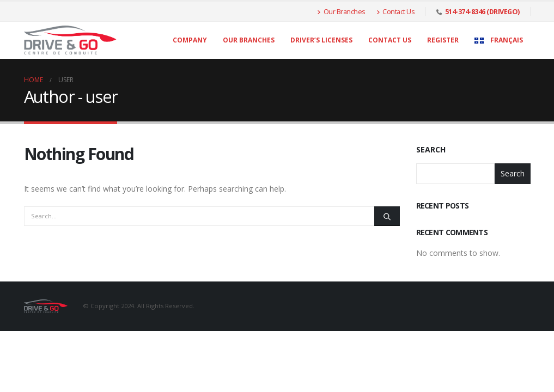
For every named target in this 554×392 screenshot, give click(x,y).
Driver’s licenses (321, 40)
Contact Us (396, 11)
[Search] (387, 216)
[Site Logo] (70, 40)
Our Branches (341, 11)
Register (443, 40)
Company (190, 40)
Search (431, 149)
